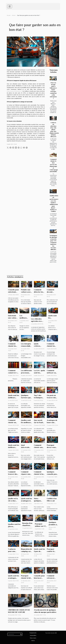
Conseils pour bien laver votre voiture (39, 578)
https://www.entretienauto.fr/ (15, 91)
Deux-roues (33, 638)
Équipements (33, 633)
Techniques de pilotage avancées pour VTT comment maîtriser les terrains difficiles (53, 242)
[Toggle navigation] (10, 6)
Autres (14, 15)
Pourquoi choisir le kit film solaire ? (26, 578)
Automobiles (33, 635)
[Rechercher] (15, 634)
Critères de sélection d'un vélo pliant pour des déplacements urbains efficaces (54, 130)
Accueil (9, 15)
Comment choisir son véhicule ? (38, 447)
